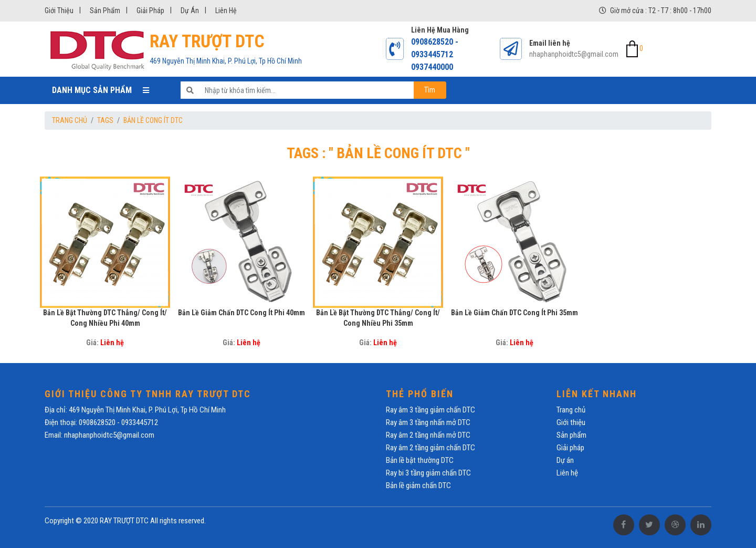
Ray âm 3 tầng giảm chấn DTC (430, 410)
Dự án (190, 11)
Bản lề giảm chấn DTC (418, 485)
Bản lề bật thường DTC (420, 460)
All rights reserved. (178, 521)
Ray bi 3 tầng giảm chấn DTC (428, 473)
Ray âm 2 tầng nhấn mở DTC (428, 435)
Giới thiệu (59, 11)
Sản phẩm (105, 11)
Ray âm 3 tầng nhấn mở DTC (428, 422)
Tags (105, 120)
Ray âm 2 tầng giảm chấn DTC (430, 448)
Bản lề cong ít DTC (153, 120)
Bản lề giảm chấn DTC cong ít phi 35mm (514, 313)
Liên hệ (226, 11)
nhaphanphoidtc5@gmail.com (574, 54)
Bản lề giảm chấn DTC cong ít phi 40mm (241, 313)
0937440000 (432, 67)
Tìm (430, 90)
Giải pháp (150, 11)
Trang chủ (70, 120)
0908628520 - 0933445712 (435, 48)
